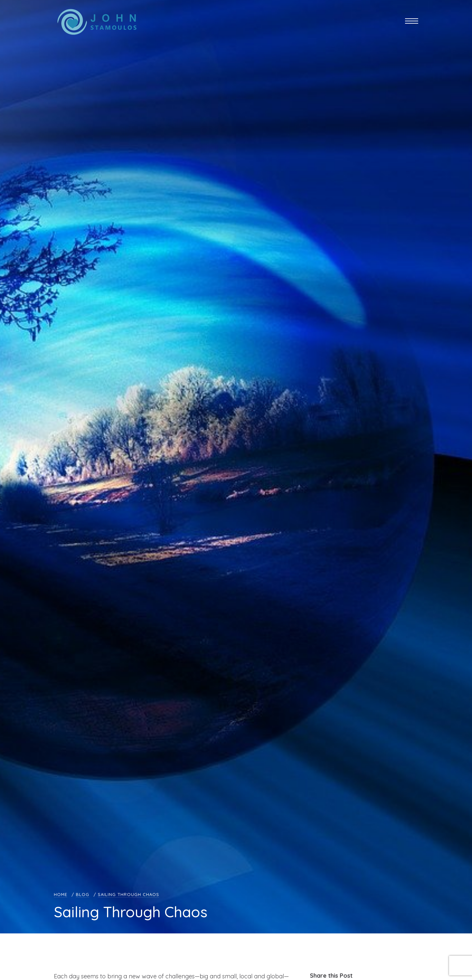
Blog (83, 894)
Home (61, 894)
